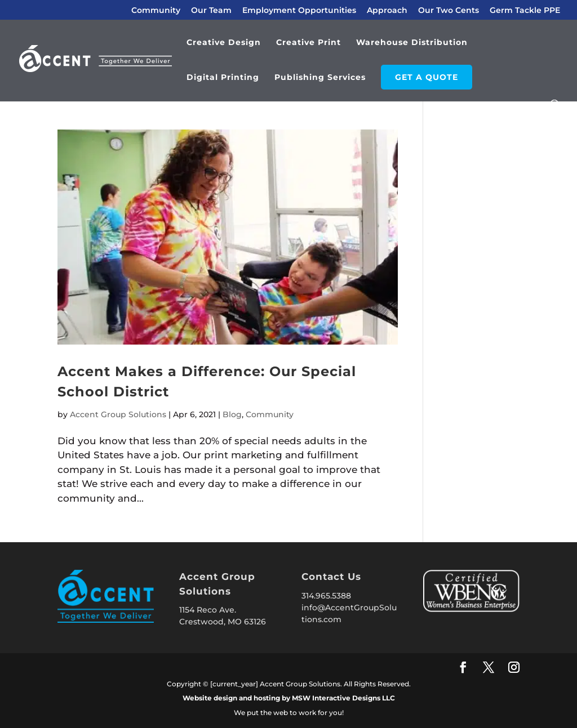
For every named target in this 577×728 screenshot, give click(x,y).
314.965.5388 (326, 596)
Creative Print (309, 43)
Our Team (211, 11)
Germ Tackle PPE (525, 11)
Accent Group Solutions (118, 414)
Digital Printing (223, 78)
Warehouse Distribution (412, 43)
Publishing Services (320, 78)
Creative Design (224, 43)
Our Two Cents (449, 11)
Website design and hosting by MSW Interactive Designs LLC (289, 698)
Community (156, 11)
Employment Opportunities (299, 11)
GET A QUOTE (427, 77)
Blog (232, 414)
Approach (387, 11)
